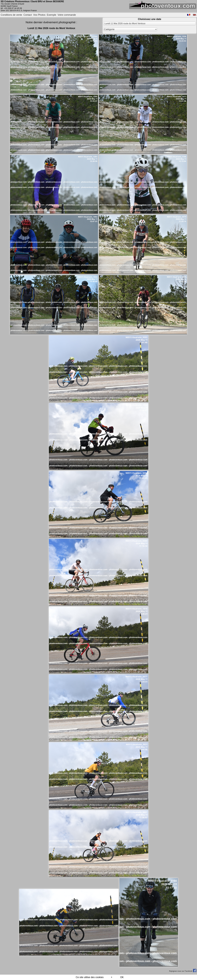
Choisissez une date (149, 19)
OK (122, 977)
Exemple (51, 15)
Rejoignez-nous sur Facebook (183, 971)
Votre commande (67, 15)
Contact (28, 15)
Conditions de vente (11, 15)
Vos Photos (39, 15)
